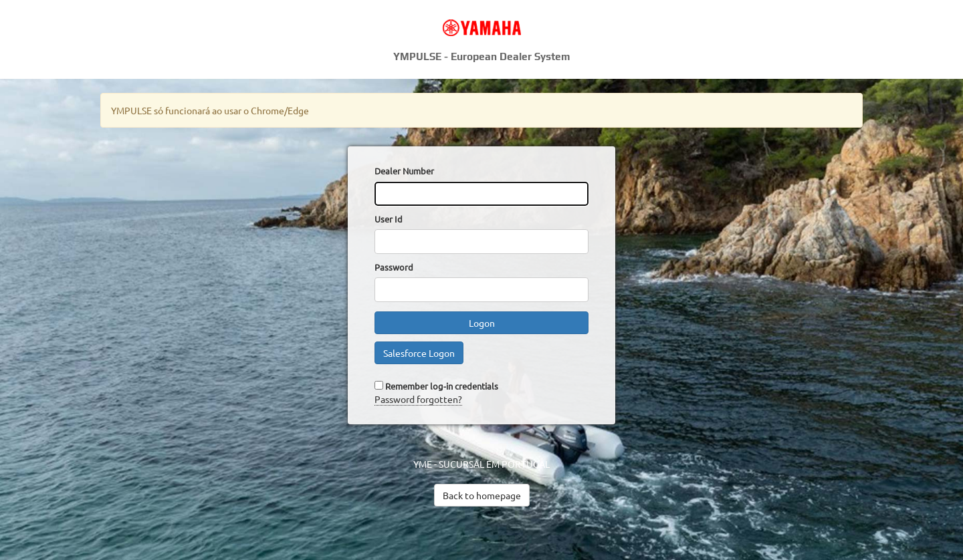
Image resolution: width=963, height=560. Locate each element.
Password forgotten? (418, 399)
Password (394, 267)
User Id (389, 219)
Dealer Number (404, 171)
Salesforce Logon (419, 353)
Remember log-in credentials (442, 386)
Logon (482, 323)
